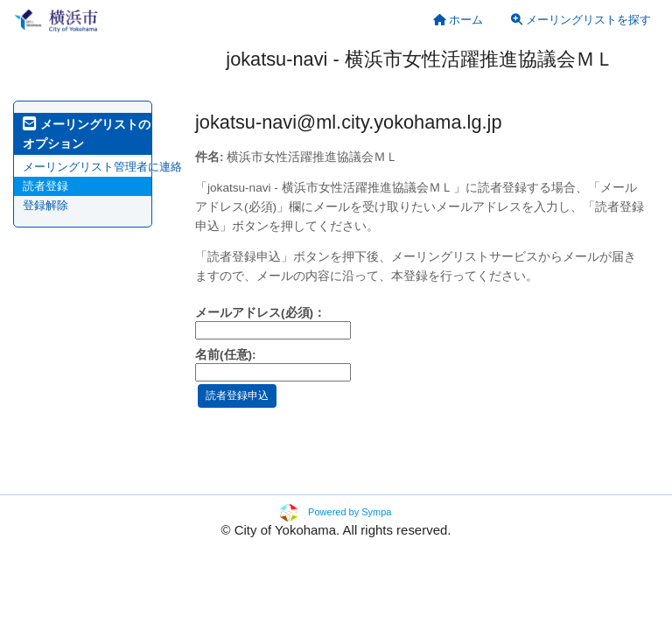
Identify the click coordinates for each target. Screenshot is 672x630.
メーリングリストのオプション (87, 134)
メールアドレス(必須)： (260, 313)
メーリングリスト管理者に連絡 (102, 167)
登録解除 (45, 205)
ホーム (458, 20)
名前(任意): (226, 355)
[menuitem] (458, 20)
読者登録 (45, 186)
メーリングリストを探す (581, 20)
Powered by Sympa (350, 512)
